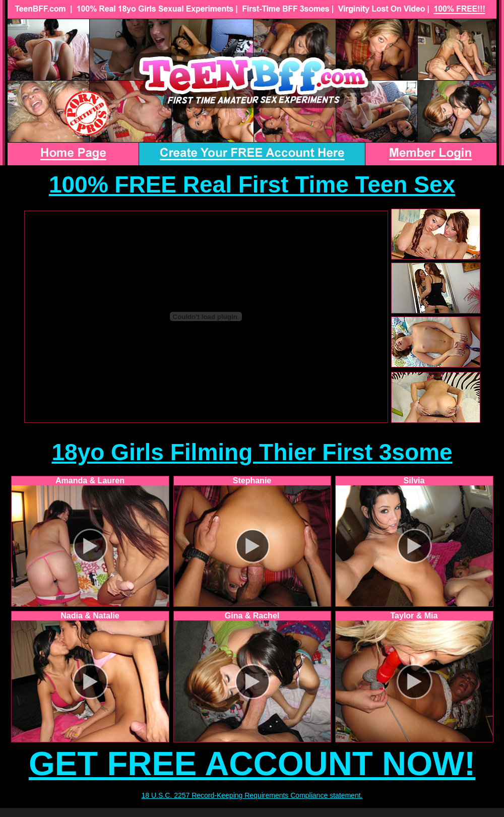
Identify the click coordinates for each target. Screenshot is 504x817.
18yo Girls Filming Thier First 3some (252, 452)
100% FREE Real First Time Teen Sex (252, 184)
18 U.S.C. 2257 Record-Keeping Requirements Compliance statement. (252, 795)
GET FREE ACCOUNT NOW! (252, 764)
